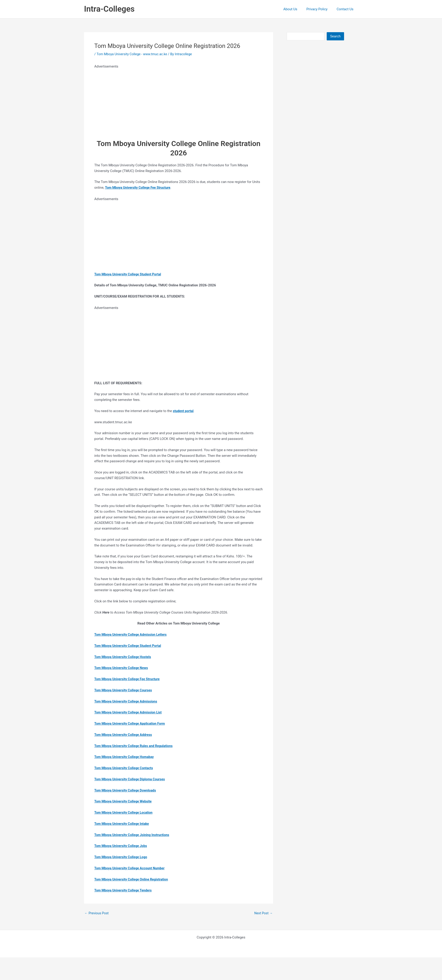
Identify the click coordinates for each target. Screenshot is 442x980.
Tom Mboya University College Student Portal (129, 646)
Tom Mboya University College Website (124, 801)
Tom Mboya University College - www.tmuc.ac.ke (133, 54)
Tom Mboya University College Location (125, 813)
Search (335, 36)
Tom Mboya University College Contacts (125, 768)
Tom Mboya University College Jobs (122, 846)
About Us (296, 9)
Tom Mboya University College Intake (123, 824)
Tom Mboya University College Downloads (127, 790)
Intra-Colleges (109, 9)
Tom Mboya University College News (122, 668)
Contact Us (346, 9)
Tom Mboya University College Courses (124, 690)
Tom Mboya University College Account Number (131, 868)
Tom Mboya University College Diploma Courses (131, 779)
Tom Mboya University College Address (124, 735)
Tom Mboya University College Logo (122, 857)
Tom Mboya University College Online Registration (133, 879)
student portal (184, 411)
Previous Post (97, 913)
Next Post (263, 913)
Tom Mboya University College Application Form (131, 724)
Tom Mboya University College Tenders (124, 890)
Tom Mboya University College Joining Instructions (133, 835)
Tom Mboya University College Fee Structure (128, 679)
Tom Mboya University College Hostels (124, 657)
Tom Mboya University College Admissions (127, 701)
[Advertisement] (169, 101)
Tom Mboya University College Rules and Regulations (135, 746)
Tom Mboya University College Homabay (125, 757)
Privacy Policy (320, 9)
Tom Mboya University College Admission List (130, 712)
